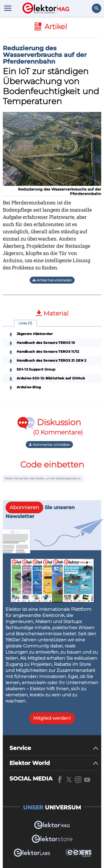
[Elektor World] (54, 763)
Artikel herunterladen (52, 280)
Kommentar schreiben (49, 445)
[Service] (54, 748)
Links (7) (25, 323)
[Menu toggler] (8, 8)
